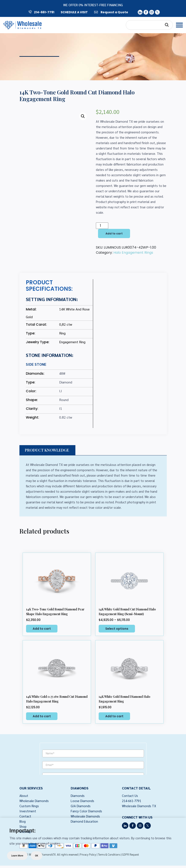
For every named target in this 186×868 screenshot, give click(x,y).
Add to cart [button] (42, 629)
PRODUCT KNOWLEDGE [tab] (47, 450)
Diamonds (78, 796)
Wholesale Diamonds (34, 801)
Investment (28, 811)
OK (37, 856)
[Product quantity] (102, 226)
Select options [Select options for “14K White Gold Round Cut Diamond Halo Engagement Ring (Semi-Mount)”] (117, 629)
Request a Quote (111, 12)
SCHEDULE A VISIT (74, 12)
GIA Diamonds (81, 806)
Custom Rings (29, 806)
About (24, 796)
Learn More (17, 856)
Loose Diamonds (82, 801)
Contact (25, 816)
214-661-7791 (41, 12)
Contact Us (130, 796)
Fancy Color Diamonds (86, 811)
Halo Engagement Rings (133, 253)
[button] (83, 116)
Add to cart (114, 233)
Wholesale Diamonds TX (139, 806)
